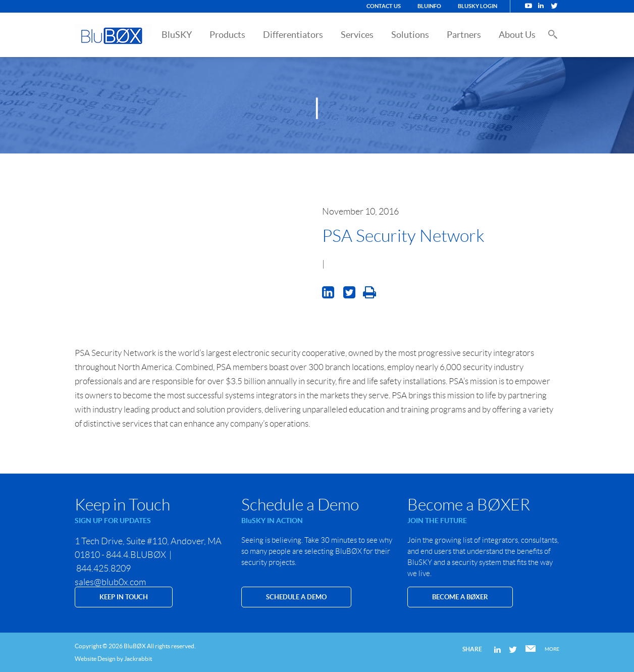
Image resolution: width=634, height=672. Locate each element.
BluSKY (177, 35)
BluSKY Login (478, 6)
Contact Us (384, 6)
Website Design (95, 659)
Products (227, 35)
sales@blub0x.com (110, 582)
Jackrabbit (138, 659)
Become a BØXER (460, 597)
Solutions (410, 35)
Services (357, 35)
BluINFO (429, 6)
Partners (464, 35)
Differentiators (293, 35)
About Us (517, 35)
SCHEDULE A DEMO (296, 597)
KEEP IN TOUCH (124, 597)
